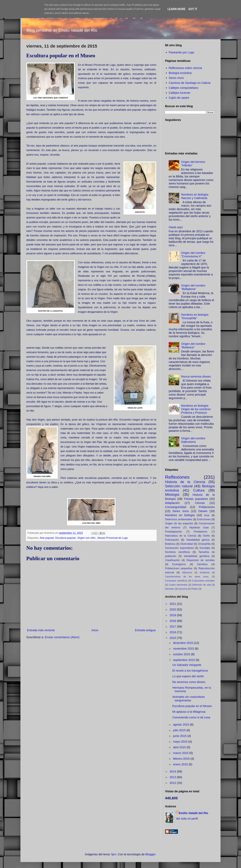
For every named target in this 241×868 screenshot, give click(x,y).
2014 (173, 771)
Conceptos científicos (176, 581)
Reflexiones (177, 477)
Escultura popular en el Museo (192, 706)
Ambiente (205, 573)
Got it (193, 9)
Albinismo (187, 573)
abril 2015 (180, 747)
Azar (207, 515)
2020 (173, 609)
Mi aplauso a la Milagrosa (189, 712)
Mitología (172, 495)
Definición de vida (201, 585)
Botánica (170, 544)
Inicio (95, 630)
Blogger (150, 854)
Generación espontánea (179, 548)
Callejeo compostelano (183, 88)
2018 (173, 621)
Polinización (172, 540)
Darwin (203, 511)
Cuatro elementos (178, 585)
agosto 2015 (182, 725)
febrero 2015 (182, 759)
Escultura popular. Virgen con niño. (76, 538)
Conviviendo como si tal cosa (191, 717)
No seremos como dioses (189, 682)
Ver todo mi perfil (187, 819)
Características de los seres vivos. (187, 577)
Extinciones (204, 519)
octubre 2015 (182, 654)
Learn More (177, 9)
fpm (114, 854)
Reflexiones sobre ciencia (185, 68)
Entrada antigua (145, 630)
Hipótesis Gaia (199, 528)
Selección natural (179, 486)
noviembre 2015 (184, 649)
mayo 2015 (181, 742)
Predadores (200, 532)
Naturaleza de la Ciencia (181, 536)
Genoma (183, 589)
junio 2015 (180, 736)
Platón (195, 589)
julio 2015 (180, 730)
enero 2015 (181, 764)
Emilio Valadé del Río (193, 813)
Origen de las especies (179, 523)
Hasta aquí (176, 227)
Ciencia (200, 503)
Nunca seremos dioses (196, 376)
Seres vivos (176, 78)
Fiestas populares (196, 499)
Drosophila (204, 544)
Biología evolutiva (180, 73)
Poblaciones (207, 507)
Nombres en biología (180, 515)
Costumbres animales (203, 581)
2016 (173, 632)
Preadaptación (174, 532)
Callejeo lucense (179, 93)
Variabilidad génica (198, 540)
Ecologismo (179, 564)
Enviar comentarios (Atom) (62, 637)
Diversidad (187, 544)
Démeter (170, 589)
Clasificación (172, 560)
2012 (173, 783)
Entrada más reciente (41, 630)
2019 (173, 615)
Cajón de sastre (179, 98)
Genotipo (205, 548)
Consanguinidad (176, 507)
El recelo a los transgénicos (190, 671)
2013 (173, 777)
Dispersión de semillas (201, 560)
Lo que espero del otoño (188, 676)
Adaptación (172, 503)
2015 (173, 638)
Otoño (206, 536)
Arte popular (47, 538)
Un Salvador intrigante (187, 665)
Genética (202, 564)
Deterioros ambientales (179, 519)
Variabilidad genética (197, 556)
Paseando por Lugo (181, 52)
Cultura (199, 490)
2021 (173, 604)
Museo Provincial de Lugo (113, 538)
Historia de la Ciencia (185, 482)
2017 (173, 627)
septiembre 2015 (184, 660)
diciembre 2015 (183, 643)
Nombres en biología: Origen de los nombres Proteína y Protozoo (196, 409)
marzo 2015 (181, 753)
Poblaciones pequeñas (179, 568)
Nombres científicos (178, 552)
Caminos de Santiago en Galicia (190, 83)
